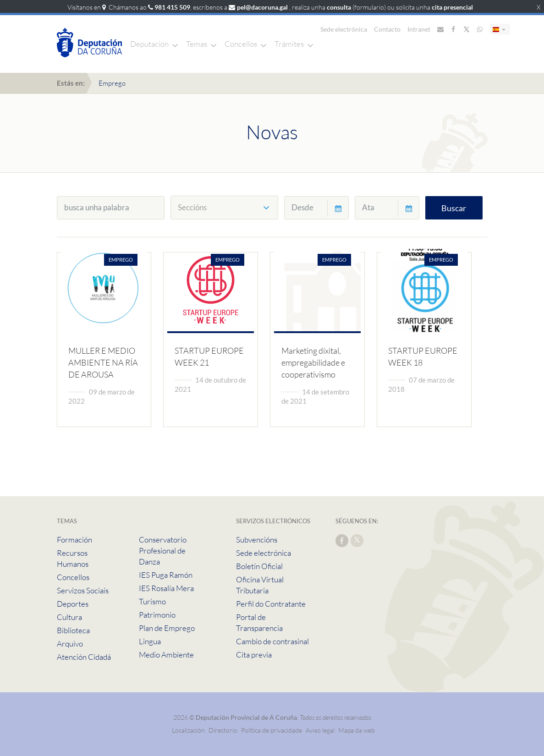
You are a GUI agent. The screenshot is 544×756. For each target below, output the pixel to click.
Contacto (387, 29)
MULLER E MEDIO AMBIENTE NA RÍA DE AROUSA (103, 362)
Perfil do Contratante (271, 604)
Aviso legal (320, 730)
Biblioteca (73, 630)
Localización (188, 730)
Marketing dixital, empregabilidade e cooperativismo (313, 362)
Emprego (112, 83)
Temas (197, 44)
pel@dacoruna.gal (262, 7)
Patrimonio (157, 615)
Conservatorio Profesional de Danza (163, 551)
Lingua (150, 641)
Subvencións (257, 540)
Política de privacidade (272, 730)
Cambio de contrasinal (272, 641)
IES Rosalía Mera (166, 588)
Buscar (454, 208)
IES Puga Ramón (166, 575)
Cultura (69, 617)
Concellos (241, 44)
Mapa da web (357, 730)
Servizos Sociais (83, 590)
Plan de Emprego (167, 628)
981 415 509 (172, 7)
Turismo (152, 601)
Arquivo (70, 644)
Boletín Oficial (259, 566)
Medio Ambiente (166, 655)
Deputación (149, 44)
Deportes (73, 604)
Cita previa (254, 655)
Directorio (223, 730)
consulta (339, 7)
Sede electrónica (344, 29)
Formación (74, 540)
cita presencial (452, 7)
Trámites (289, 44)
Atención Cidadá (84, 657)
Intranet (419, 29)
